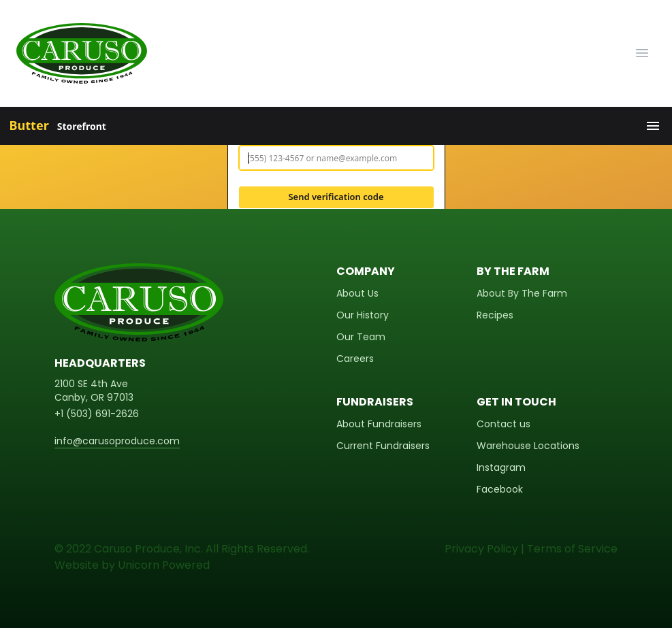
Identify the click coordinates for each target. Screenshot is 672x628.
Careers (355, 359)
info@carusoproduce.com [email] (117, 441)
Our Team (361, 337)
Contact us (503, 424)
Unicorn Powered (164, 565)
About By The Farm (522, 293)
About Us (357, 293)
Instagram (501, 467)
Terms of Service (572, 549)
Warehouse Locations (528, 446)
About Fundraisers (379, 424)
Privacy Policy (481, 549)
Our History (363, 315)
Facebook (500, 489)
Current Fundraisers (383, 446)
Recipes (495, 315)
